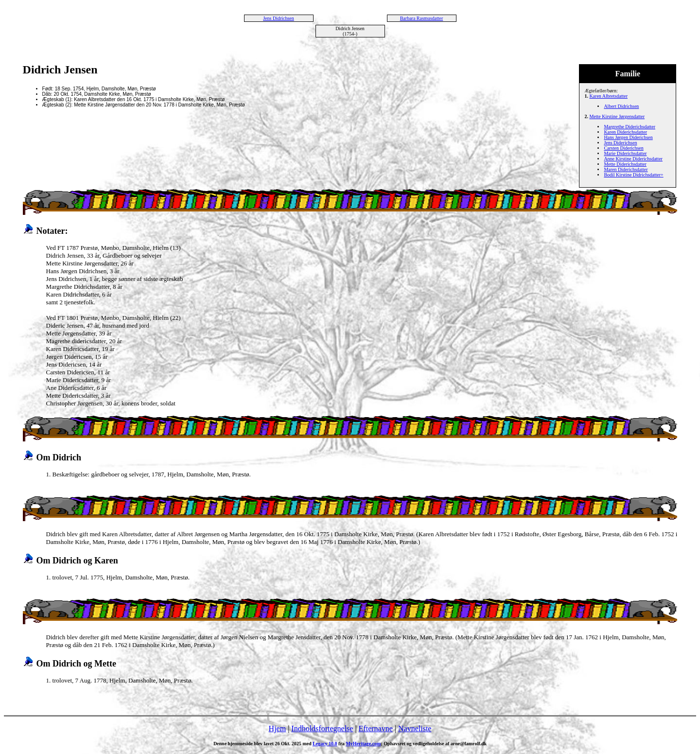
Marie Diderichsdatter (625, 153)
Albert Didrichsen (621, 106)
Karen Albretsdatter (608, 96)
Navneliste (415, 728)
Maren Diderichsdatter (626, 169)
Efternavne (376, 728)
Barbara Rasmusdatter (422, 18)
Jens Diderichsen (620, 143)
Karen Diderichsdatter (625, 132)
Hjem (278, 728)
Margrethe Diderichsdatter (630, 127)
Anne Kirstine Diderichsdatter (633, 159)
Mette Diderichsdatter (625, 164)
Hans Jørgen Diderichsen (628, 137)
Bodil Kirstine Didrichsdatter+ (633, 175)
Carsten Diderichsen (623, 148)
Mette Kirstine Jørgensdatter (617, 116)
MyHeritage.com (363, 744)
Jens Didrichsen (279, 18)
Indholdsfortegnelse (322, 728)
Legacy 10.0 (325, 744)
